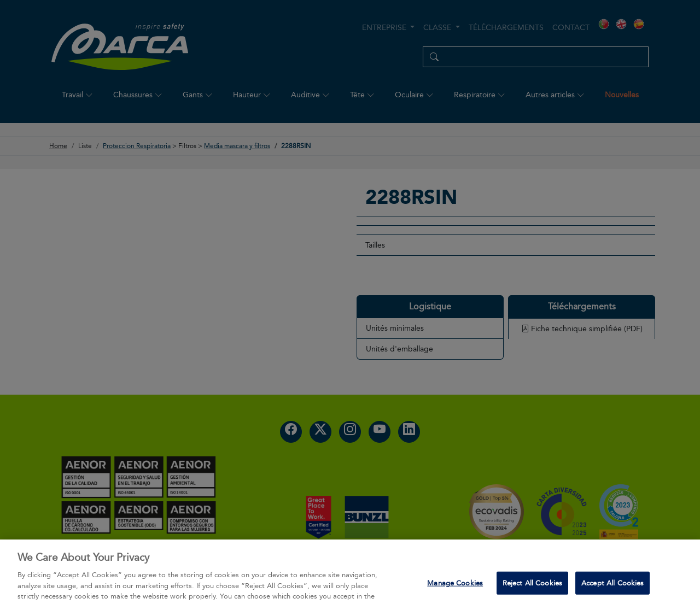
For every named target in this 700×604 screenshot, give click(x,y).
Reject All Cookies (532, 591)
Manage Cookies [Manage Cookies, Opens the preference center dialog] (455, 591)
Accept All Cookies (612, 591)
